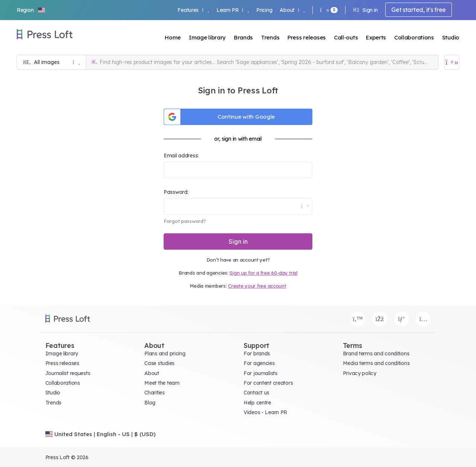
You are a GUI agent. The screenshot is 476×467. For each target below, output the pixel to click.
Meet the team (162, 383)
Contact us (256, 393)
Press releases (307, 37)
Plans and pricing (165, 354)
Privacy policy (360, 373)
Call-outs (346, 37)
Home (173, 37)
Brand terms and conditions (376, 354)
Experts (376, 37)
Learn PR (233, 10)
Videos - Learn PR (265, 412)
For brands (257, 354)
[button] (31, 10)
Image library (207, 37)
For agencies (259, 363)
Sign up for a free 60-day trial (263, 273)
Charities (154, 393)
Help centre (257, 403)
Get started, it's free (419, 10)
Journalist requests (68, 373)
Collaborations (414, 37)
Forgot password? (185, 221)
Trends (270, 37)
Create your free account (257, 286)
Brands (243, 37)
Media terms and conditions (376, 363)
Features (193, 10)
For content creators (268, 383)
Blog (150, 403)
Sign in (365, 10)
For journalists (260, 373)
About (292, 10)
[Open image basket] (452, 62)
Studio (451, 37)
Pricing (264, 10)
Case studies (159, 363)
